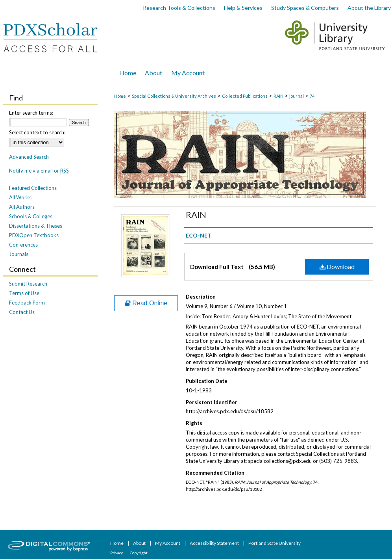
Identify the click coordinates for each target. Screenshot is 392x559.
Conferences (23, 245)
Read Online (146, 303)
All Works (20, 197)
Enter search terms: (31, 113)
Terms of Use (24, 293)
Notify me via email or (39, 171)
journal (297, 96)
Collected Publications (245, 96)
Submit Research (28, 284)
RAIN (278, 96)
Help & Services (243, 8)
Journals (19, 254)
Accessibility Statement (215, 543)
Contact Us (22, 312)
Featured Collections (33, 188)
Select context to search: (37, 132)
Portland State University (275, 543)
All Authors (22, 207)
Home (120, 96)
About (140, 543)
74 (312, 96)
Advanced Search (29, 157)
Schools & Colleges (31, 216)
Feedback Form (27, 303)
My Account (168, 543)
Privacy (117, 553)
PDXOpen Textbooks (34, 235)
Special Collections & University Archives (174, 96)
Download (337, 266)
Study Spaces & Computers (305, 8)
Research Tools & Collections (179, 8)
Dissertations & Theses (36, 226)
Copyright (139, 553)
